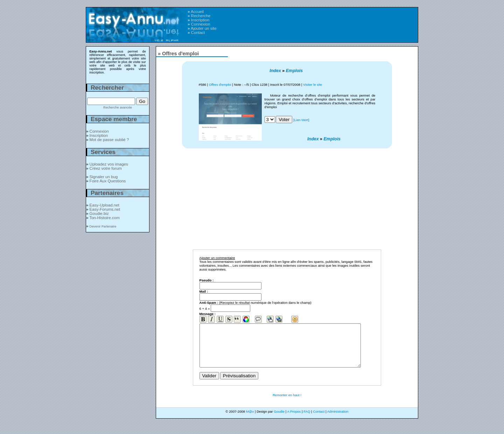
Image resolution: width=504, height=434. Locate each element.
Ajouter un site (204, 28)
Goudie (279, 420)
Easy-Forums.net (105, 209)
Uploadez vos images (109, 164)
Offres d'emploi (220, 85)
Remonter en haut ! (287, 403)
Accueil (197, 12)
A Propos (294, 420)
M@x (250, 420)
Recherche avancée (118, 107)
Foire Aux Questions (108, 181)
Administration (338, 420)
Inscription (200, 20)
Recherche (201, 16)
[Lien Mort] (301, 120)
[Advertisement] (328, 21)
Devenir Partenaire (103, 226)
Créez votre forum (106, 168)
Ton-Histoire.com (104, 218)
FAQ (307, 420)
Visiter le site (313, 85)
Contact (198, 33)
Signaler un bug (104, 177)
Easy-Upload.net (104, 205)
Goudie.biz (99, 213)
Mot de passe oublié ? (109, 140)
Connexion (201, 24)
